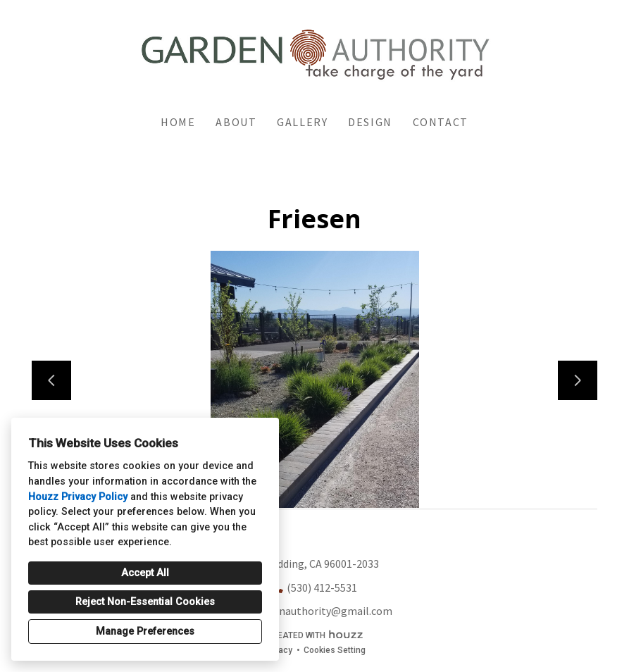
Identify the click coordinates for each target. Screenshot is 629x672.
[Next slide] (578, 380)
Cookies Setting (335, 650)
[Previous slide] (51, 380)
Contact (441, 122)
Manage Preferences (145, 631)
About (236, 122)
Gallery (302, 122)
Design (370, 122)
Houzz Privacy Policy (78, 497)
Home (178, 122)
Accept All (145, 573)
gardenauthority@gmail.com (322, 611)
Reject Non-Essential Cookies (145, 602)
